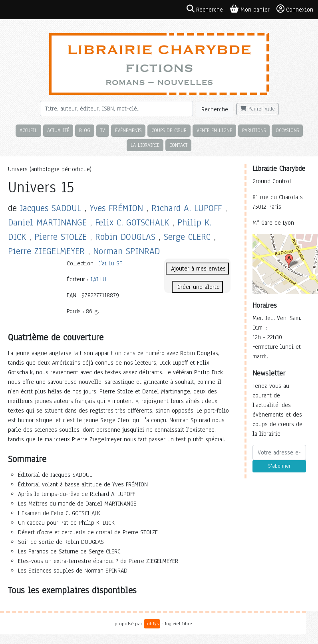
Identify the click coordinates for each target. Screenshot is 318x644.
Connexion (295, 9)
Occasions (287, 130)
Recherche (215, 109)
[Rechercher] (116, 109)
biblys (152, 624)
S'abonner (279, 466)
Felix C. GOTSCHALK (132, 222)
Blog (85, 130)
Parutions (254, 130)
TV (103, 130)
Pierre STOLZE (61, 237)
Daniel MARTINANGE (47, 222)
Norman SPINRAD (126, 251)
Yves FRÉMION (116, 208)
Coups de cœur (169, 130)
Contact (178, 145)
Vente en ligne (214, 130)
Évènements (128, 130)
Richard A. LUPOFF (187, 208)
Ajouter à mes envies (197, 269)
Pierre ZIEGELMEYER (46, 251)
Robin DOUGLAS (125, 237)
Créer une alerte (198, 287)
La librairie (145, 145)
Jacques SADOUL (51, 208)
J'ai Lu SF (110, 263)
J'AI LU (98, 279)
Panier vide (257, 109)
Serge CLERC (187, 237)
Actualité (58, 130)
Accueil (28, 130)
